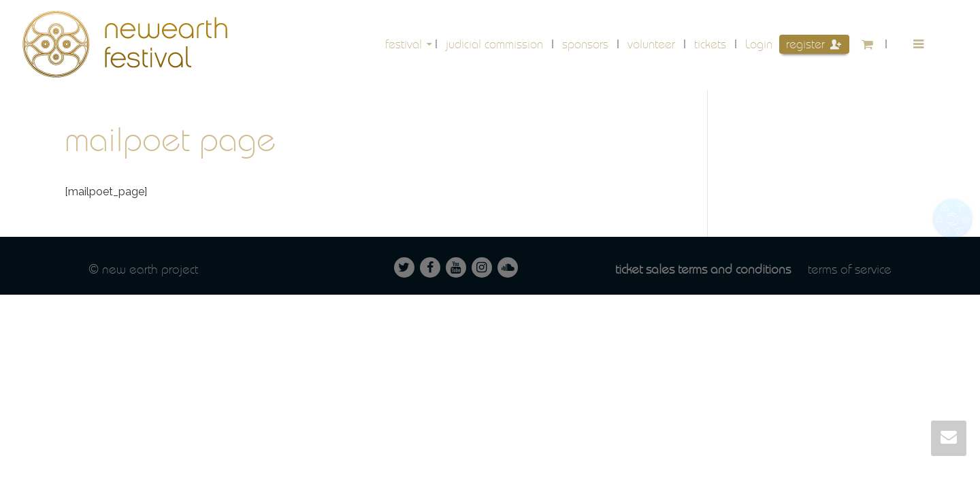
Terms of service (850, 269)
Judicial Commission (494, 44)
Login (759, 44)
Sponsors (585, 44)
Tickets (710, 44)
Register (814, 44)
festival (405, 44)
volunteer (651, 44)
